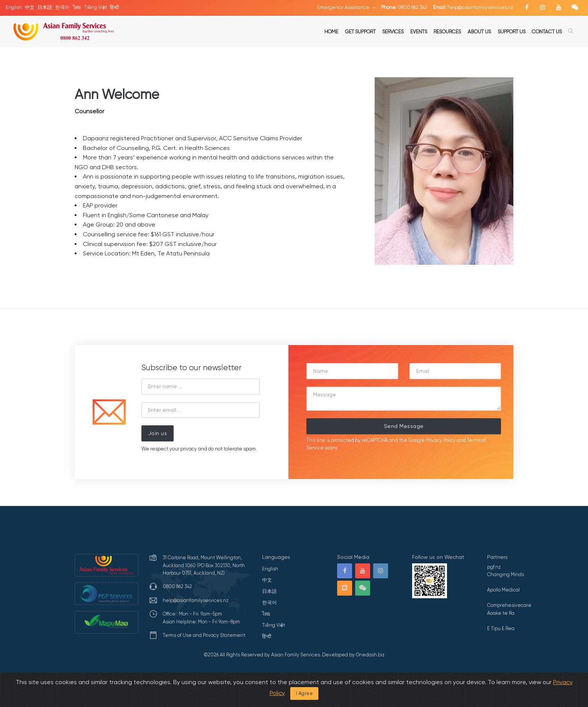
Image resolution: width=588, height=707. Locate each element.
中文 (30, 7)
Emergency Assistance (344, 7)
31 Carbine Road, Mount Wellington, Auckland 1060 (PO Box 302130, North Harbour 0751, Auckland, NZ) (204, 565)
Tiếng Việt (95, 7)
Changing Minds (505, 574)
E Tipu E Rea (501, 628)
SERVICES (393, 32)
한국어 (62, 7)
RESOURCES (447, 32)
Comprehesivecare (509, 605)
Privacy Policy (441, 440)
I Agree (304, 693)
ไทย (77, 7)
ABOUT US (479, 32)
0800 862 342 (404, 7)
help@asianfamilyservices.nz (473, 7)
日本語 (45, 7)
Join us (158, 433)
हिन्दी (114, 7)
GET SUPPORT (360, 32)
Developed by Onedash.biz (353, 655)
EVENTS (419, 32)
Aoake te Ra (501, 613)
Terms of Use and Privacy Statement (204, 635)
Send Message (404, 426)
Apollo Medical (503, 590)
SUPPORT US (511, 32)
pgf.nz (494, 567)
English (14, 7)
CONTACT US (547, 32)
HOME (331, 32)
